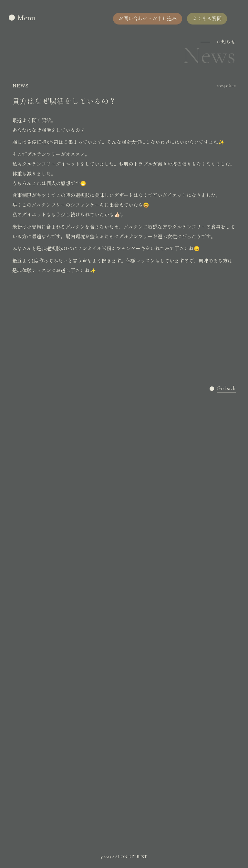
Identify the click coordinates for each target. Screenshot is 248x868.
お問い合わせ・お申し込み (148, 18)
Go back (226, 389)
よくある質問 (207, 18)
